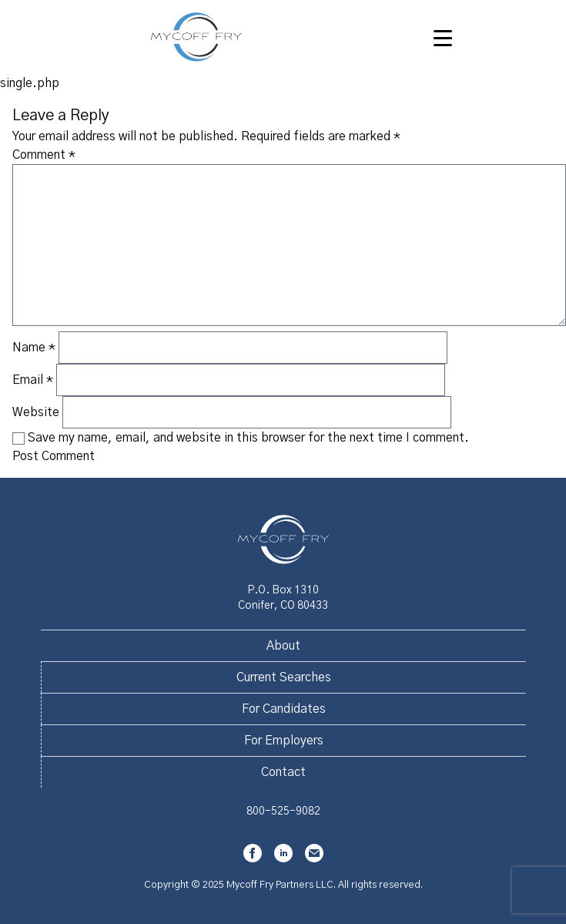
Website (36, 412)
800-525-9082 (283, 811)
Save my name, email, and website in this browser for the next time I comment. (248, 438)
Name (34, 348)
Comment (44, 155)
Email (33, 380)
